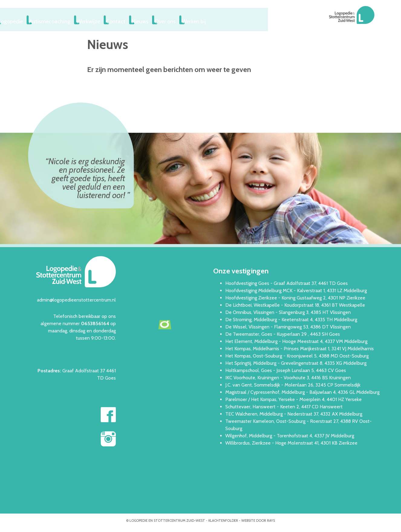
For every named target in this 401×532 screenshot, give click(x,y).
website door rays (258, 519)
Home (39, 20)
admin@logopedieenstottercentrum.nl (76, 299)
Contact (179, 20)
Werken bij (268, 20)
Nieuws (207, 20)
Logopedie (68, 20)
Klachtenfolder (223, 519)
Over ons (236, 20)
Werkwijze (148, 20)
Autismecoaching (109, 20)
